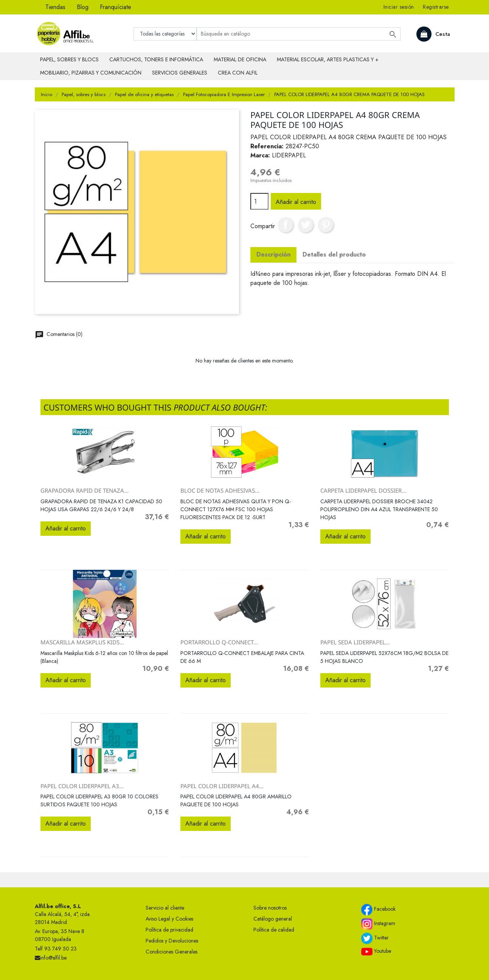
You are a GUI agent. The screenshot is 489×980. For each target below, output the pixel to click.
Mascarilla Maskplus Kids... (82, 642)
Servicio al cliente (165, 908)
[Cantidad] (259, 201)
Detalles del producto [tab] (334, 254)
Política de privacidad (169, 930)
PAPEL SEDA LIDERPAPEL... (355, 642)
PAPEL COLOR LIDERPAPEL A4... (222, 786)
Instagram (378, 924)
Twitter (375, 938)
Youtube (376, 951)
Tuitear (306, 225)
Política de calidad (274, 930)
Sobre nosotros (270, 908)
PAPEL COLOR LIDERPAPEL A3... (82, 786)
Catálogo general (273, 919)
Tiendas (55, 7)
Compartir (286, 225)
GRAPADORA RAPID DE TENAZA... (85, 490)
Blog (83, 7)
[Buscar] (299, 34)
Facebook (378, 910)
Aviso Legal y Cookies (169, 919)
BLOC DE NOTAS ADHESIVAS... (220, 490)
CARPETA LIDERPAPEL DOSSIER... (363, 490)
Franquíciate (116, 7)
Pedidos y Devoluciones (172, 941)
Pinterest (326, 225)
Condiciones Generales (172, 952)
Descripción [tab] (273, 254)
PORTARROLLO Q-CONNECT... (219, 642)
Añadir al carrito (296, 202)
